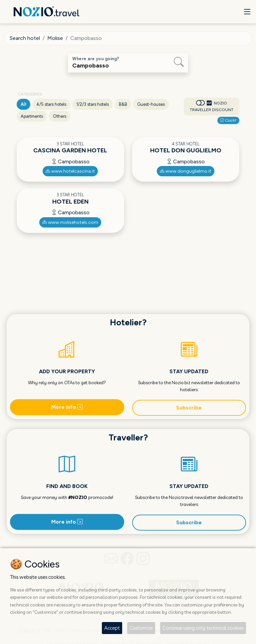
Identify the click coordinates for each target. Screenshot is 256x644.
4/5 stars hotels (51, 104)
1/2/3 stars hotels (93, 104)
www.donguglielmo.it (186, 171)
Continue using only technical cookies (203, 628)
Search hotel (25, 38)
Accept (112, 628)
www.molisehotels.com (70, 222)
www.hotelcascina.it (70, 171)
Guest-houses (151, 104)
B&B (123, 104)
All (23, 104)
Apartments (32, 116)
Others (60, 116)
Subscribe (189, 408)
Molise (55, 38)
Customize (141, 628)
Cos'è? (228, 120)
